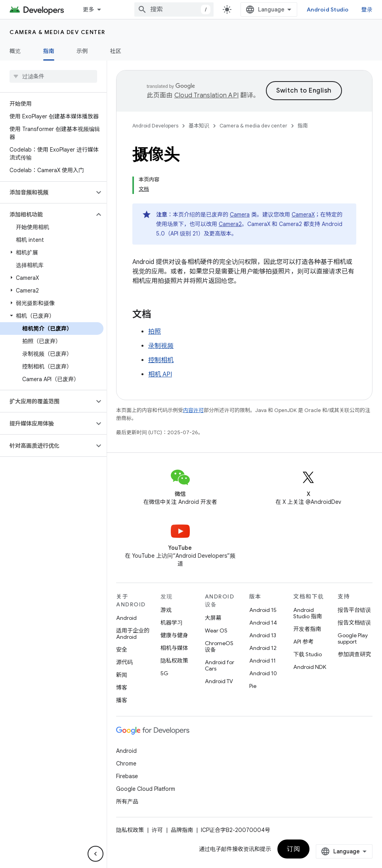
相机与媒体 (174, 648)
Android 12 (263, 648)
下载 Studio (308, 654)
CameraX (303, 215)
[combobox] (174, 9)
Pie (253, 686)
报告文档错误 (354, 623)
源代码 (124, 662)
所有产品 (127, 802)
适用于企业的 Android (133, 634)
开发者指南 (307, 629)
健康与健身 (174, 635)
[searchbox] (53, 76)
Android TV (219, 681)
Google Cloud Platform (146, 789)
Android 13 (263, 635)
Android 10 (263, 673)
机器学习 (172, 623)
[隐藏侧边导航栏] (95, 854)
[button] (47, 192)
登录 (367, 9)
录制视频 (161, 346)
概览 (15, 51)
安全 (122, 650)
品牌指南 (182, 830)
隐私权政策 (174, 661)
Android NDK (310, 667)
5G (164, 673)
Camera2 (230, 224)
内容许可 (193, 410)
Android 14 (263, 623)
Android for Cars (220, 665)
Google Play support (353, 638)
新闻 (122, 675)
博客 (122, 688)
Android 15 (263, 610)
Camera (240, 215)
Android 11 (263, 661)
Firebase (127, 776)
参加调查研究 (354, 654)
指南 (303, 126)
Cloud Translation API (206, 95)
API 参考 (303, 642)
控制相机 (161, 360)
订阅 (293, 849)
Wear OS (216, 631)
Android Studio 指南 (308, 613)
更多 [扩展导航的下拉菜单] (89, 9)
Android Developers (155, 126)
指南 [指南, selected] (49, 51)
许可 (157, 830)
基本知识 (199, 126)
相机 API (160, 374)
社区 (116, 51)
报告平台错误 (354, 610)
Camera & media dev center (57, 32)
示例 (82, 51)
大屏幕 (213, 618)
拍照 (155, 332)
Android (126, 618)
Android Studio (328, 9)
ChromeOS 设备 (219, 646)
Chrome (126, 764)
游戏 (166, 610)
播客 (122, 700)
